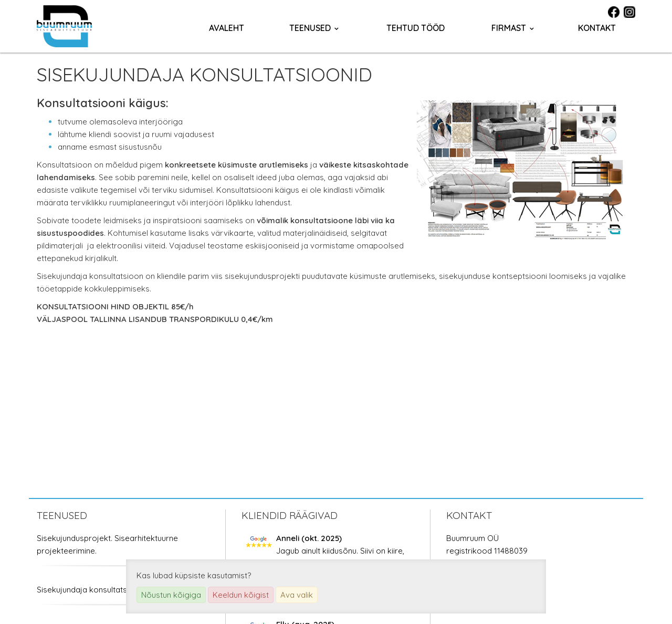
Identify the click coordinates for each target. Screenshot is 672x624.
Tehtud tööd (416, 28)
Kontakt (597, 28)
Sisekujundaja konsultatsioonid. (94, 590)
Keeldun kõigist (241, 595)
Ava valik (297, 595)
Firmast (509, 28)
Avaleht (227, 28)
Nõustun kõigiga (171, 595)
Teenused (310, 28)
